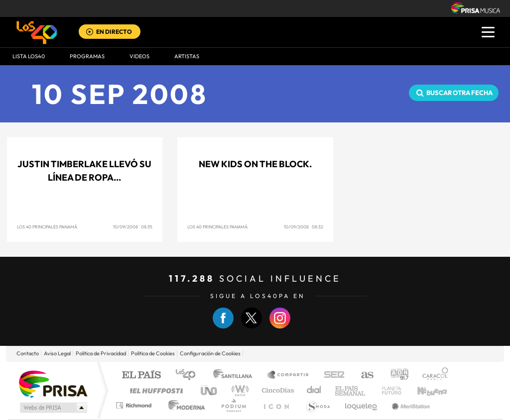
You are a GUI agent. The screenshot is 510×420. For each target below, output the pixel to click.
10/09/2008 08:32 (304, 227)
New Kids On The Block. (255, 164)
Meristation (409, 405)
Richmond (135, 405)
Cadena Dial (314, 390)
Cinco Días (276, 390)
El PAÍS (141, 375)
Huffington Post (154, 390)
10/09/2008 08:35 (133, 227)
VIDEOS (139, 56)
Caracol (432, 375)
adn (396, 375)
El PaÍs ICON (276, 405)
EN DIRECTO (114, 32)
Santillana (236, 375)
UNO (210, 390)
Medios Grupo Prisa (53, 408)
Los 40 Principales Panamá (47, 227)
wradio (238, 390)
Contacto (28, 353)
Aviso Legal (57, 353)
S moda (318, 405)
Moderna (184, 405)
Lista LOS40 (29, 56)
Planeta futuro (387, 390)
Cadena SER (331, 375)
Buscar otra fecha (459, 93)
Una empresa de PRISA (53, 383)
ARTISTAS (187, 56)
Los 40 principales (189, 375)
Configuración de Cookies (210, 353)
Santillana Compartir (288, 375)
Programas (87, 56)
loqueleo (362, 405)
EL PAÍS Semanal (351, 390)
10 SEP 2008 (120, 94)
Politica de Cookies (153, 353)
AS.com (363, 375)
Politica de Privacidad (101, 353)
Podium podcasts (233, 405)
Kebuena (423, 390)
